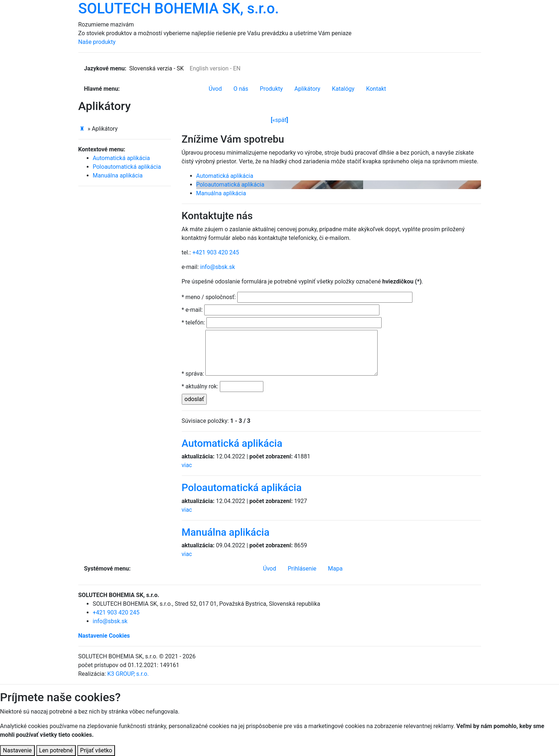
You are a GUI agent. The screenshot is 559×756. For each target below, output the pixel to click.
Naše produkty (97, 42)
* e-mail (192, 310)
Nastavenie (17, 750)
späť (280, 120)
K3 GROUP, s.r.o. (128, 674)
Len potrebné (56, 750)
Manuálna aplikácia (221, 193)
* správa (193, 374)
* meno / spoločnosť (209, 297)
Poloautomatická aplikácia (230, 185)
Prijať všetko (96, 750)
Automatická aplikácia (225, 176)
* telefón (193, 322)
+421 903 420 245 (216, 252)
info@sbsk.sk (218, 267)
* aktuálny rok (200, 386)
